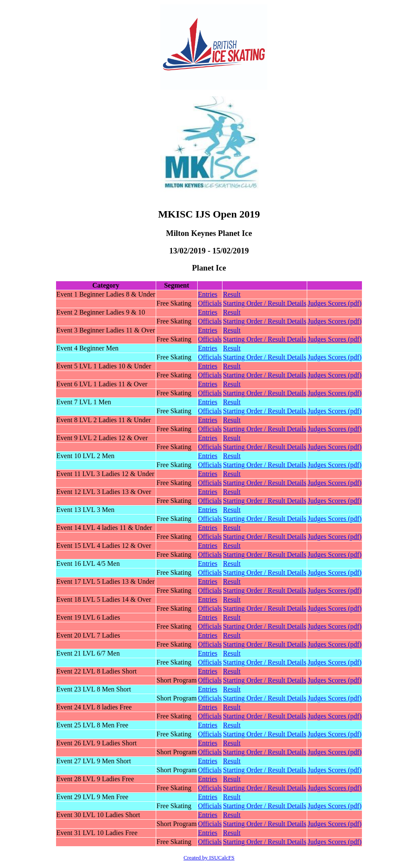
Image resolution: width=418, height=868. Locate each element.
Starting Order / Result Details (265, 303)
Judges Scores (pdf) (335, 303)
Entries (208, 294)
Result (232, 294)
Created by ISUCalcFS (209, 858)
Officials (210, 303)
